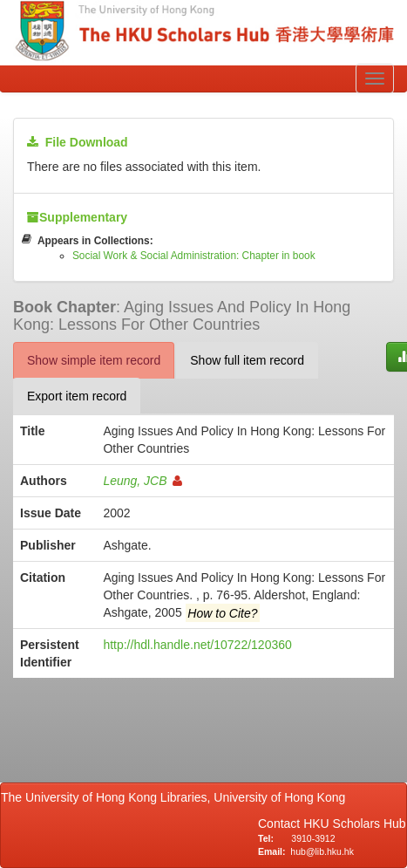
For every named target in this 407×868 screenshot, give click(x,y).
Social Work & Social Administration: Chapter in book (194, 256)
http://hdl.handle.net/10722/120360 (197, 645)
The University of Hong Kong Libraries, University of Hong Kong (176, 797)
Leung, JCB (142, 481)
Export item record (77, 396)
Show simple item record (94, 360)
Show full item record (247, 360)
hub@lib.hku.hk (322, 851)
